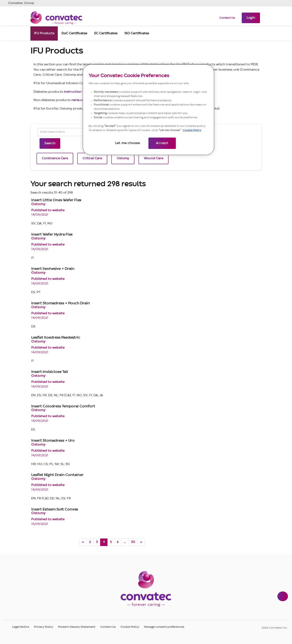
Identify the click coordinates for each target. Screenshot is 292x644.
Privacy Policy (43, 627)
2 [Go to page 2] (90, 542)
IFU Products (44, 33)
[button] (251, 18)
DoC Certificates (74, 33)
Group (21, 3)
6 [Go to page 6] (118, 542)
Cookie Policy (130, 627)
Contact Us (227, 18)
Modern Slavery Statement (77, 627)
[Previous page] (83, 542)
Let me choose (128, 143)
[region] (148, 110)
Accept (162, 143)
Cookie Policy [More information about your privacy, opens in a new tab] (192, 130)
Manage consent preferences (164, 627)
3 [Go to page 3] (97, 542)
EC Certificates (106, 33)
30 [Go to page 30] (133, 542)
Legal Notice (21, 627)
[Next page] (141, 542)
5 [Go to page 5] (111, 542)
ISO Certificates (137, 33)
